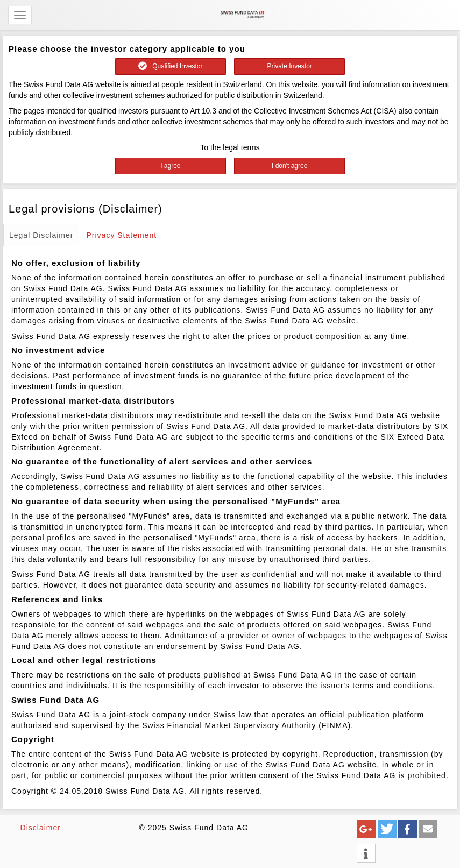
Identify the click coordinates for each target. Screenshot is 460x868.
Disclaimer (41, 828)
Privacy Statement (121, 235)
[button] (366, 829)
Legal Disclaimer (41, 235)
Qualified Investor (170, 66)
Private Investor (289, 66)
